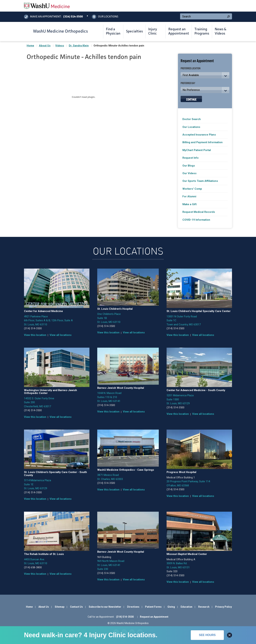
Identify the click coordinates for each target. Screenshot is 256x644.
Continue (191, 99)
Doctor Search (192, 119)
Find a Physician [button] (113, 32)
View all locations (61, 335)
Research (204, 607)
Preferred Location (191, 68)
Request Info (190, 158)
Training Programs (202, 32)
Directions (133, 607)
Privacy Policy (223, 607)
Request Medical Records (199, 212)
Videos (60, 46)
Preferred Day (188, 83)
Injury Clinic (153, 32)
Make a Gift (190, 204)
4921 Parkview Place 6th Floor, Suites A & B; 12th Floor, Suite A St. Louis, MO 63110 (48, 320)
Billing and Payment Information (202, 142)
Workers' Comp (192, 189)
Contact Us (76, 607)
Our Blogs (189, 166)
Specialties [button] (134, 32)
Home (30, 46)
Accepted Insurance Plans (199, 135)
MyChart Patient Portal (197, 150)
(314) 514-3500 (33, 328)
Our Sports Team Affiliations (200, 181)
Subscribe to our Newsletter (105, 607)
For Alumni (189, 196)
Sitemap (60, 607)
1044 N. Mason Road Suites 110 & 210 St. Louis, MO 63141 (109, 397)
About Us (45, 46)
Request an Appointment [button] (179, 32)
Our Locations (191, 127)
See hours (207, 635)
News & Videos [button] (221, 32)
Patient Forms (153, 607)
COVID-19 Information (196, 220)
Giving (171, 607)
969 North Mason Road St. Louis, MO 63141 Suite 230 (111, 565)
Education (186, 607)
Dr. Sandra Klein (79, 46)
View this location (35, 335)
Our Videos (189, 173)
